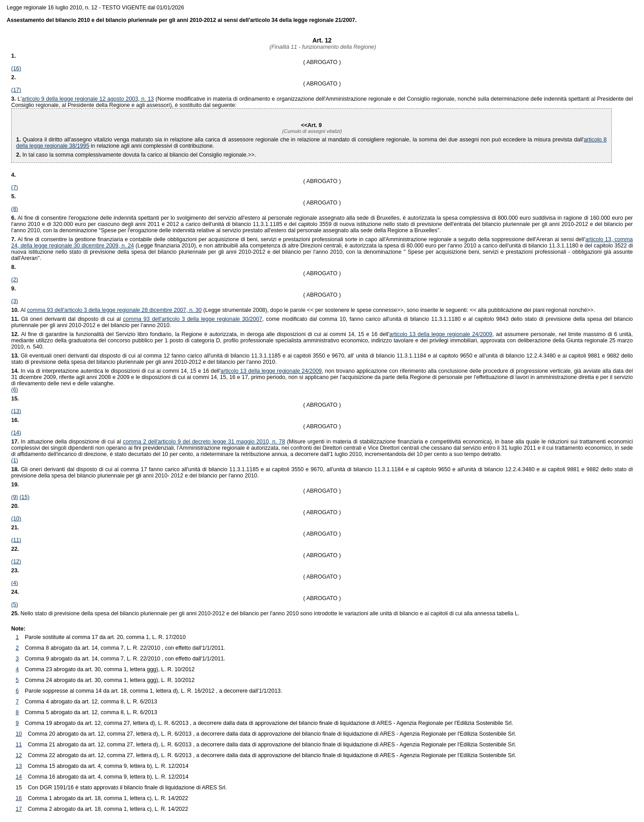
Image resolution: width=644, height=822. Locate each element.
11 (19, 745)
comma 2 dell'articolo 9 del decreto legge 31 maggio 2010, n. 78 (204, 442)
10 (19, 734)
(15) (25, 497)
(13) (16, 411)
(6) (15, 390)
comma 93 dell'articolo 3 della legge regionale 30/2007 (193, 319)
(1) (15, 460)
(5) (15, 605)
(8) (15, 209)
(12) (16, 562)
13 (19, 766)
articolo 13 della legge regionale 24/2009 (441, 334)
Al (24, 310)
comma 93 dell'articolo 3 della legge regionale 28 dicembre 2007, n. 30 (114, 310)
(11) (16, 540)
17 (19, 809)
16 (19, 798)
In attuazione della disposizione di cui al (67, 442)
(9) (15, 497)
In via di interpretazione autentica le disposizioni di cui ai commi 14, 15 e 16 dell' (116, 371)
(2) (15, 280)
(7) (15, 187)
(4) (15, 583)
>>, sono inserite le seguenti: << (397, 310)
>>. (537, 310)
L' (19, 99)
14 (19, 777)
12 (19, 755)
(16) (16, 68)
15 (19, 788)
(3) (15, 301)
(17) (16, 90)
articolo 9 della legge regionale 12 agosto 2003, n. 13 (88, 99)
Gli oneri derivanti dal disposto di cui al (67, 319)
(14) (16, 433)
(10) (16, 519)
